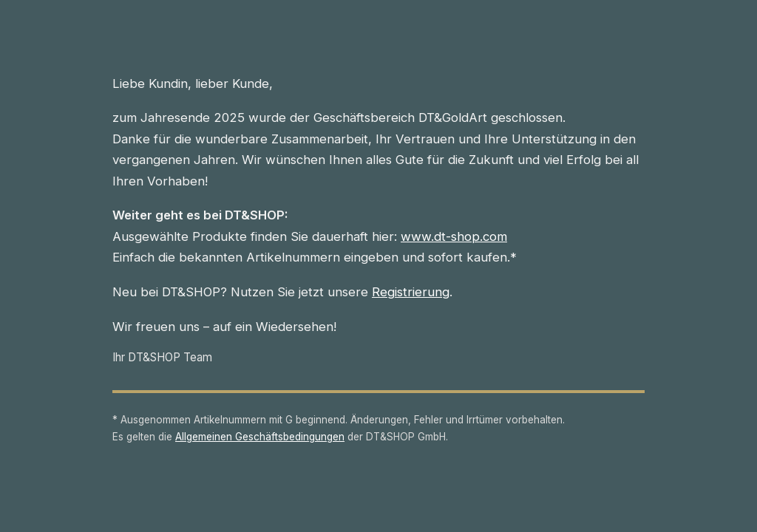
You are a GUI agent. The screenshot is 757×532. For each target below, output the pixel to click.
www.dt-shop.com (454, 236)
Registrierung (411, 292)
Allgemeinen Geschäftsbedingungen (260, 437)
